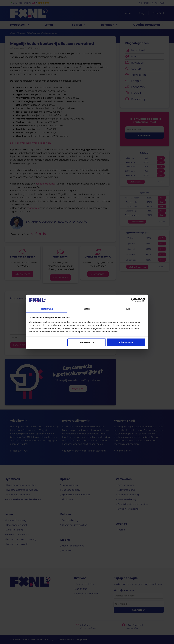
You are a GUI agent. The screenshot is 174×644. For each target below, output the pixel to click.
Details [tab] (87, 309)
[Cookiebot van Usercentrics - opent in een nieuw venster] (133, 300)
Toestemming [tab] (46, 309)
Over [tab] (128, 309)
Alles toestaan (126, 342)
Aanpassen (87, 342)
